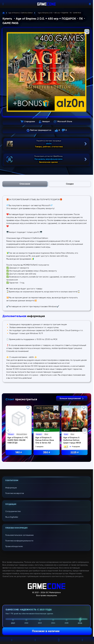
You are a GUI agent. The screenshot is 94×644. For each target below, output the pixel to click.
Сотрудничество (13, 511)
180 (19, 453)
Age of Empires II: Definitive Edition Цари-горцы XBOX (72, 440)
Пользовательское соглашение (19, 535)
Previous (8, 430)
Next (85, 430)
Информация (11, 488)
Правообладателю (14, 546)
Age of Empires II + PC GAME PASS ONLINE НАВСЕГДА (18, 440)
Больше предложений (72, 399)
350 (47, 453)
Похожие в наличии (46, 631)
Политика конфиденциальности (19, 541)
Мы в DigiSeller (12, 517)
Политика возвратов (15, 493)
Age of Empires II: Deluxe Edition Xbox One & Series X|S (45, 440)
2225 (75, 453)
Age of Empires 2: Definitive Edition (21, 13)
